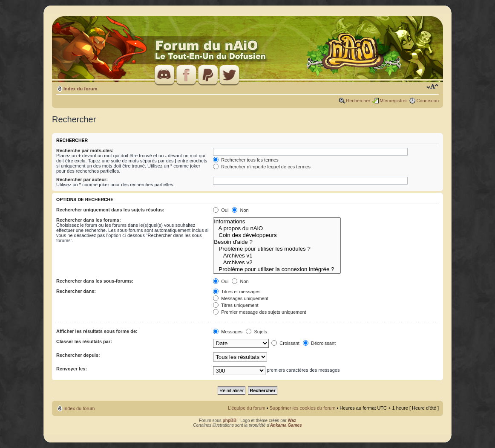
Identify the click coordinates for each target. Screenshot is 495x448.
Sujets (256, 332)
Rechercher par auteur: (82, 179)
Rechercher (358, 101)
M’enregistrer (393, 101)
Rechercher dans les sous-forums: (95, 281)
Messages (228, 332)
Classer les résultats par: (84, 341)
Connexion (427, 101)
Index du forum (80, 89)
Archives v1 (277, 256)
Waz (292, 421)
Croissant (285, 343)
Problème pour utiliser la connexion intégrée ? (277, 269)
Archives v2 (277, 263)
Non (240, 210)
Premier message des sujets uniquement (259, 312)
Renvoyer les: (72, 369)
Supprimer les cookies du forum (303, 408)
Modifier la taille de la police (433, 87)
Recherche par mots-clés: (85, 150)
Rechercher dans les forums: (89, 220)
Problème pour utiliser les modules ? (277, 249)
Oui (221, 210)
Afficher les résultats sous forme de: (97, 331)
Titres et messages (237, 292)
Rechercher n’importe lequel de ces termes (262, 167)
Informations (277, 222)
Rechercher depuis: (78, 355)
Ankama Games (286, 425)
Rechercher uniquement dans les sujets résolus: (110, 210)
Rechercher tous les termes (246, 160)
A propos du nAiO (277, 228)
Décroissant (319, 343)
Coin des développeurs (277, 235)
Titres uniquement (236, 305)
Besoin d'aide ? (277, 242)
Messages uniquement (241, 298)
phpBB (230, 421)
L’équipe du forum (246, 408)
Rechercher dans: (76, 291)
